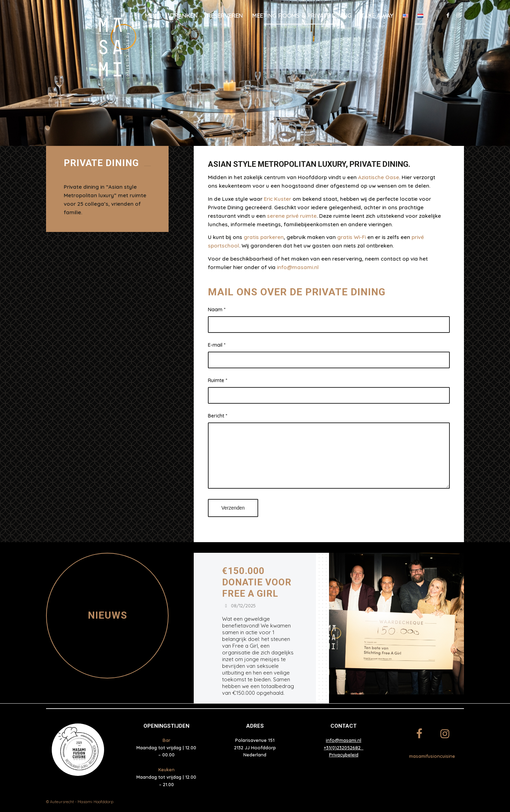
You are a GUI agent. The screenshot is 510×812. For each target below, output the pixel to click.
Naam (217, 309)
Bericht (218, 416)
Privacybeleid (344, 755)
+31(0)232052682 (344, 748)
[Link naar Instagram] (459, 15)
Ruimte (218, 380)
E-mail (217, 345)
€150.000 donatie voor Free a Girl (257, 582)
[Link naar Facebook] (448, 15)
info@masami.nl (344, 740)
